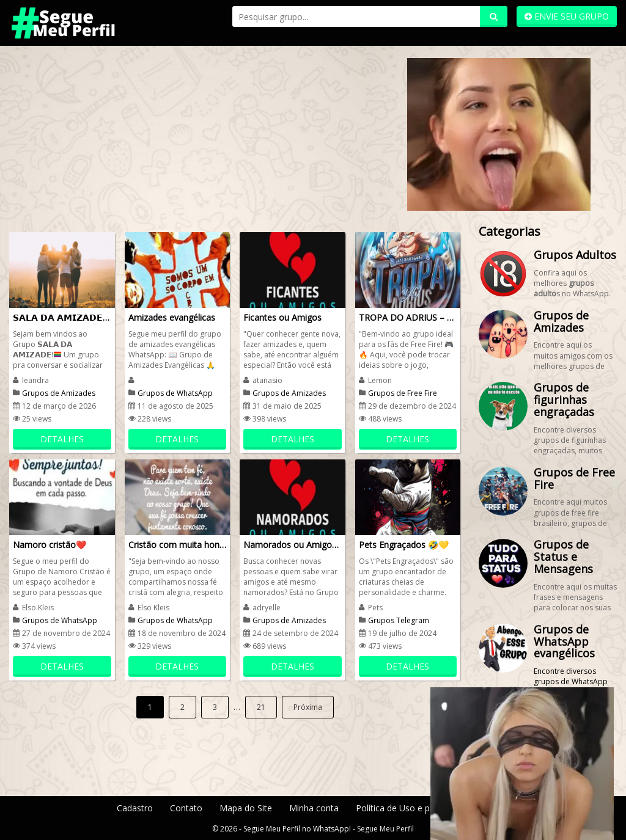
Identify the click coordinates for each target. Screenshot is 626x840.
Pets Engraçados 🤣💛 (404, 545)
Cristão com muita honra (178, 545)
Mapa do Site (246, 808)
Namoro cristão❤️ (50, 545)
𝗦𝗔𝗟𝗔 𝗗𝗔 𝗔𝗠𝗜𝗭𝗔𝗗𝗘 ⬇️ (62, 317)
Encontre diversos (565, 671)
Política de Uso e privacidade (413, 808)
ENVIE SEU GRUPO (567, 16)
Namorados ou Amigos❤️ (293, 545)
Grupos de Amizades (59, 393)
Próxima (308, 707)
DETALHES (62, 439)
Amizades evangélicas (172, 317)
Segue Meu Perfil (385, 829)
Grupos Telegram (399, 620)
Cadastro (135, 808)
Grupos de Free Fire (403, 393)
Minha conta (314, 808)
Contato (186, 808)
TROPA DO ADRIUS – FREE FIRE (408, 317)
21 (261, 707)
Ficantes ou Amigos (282, 317)
